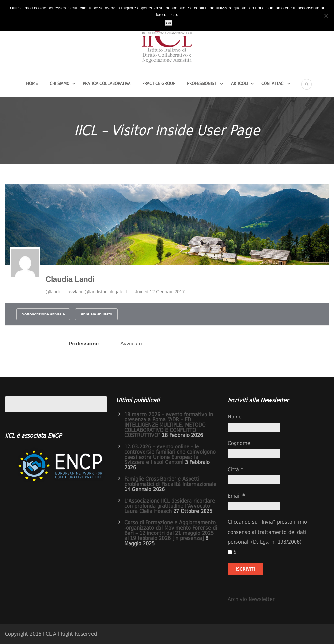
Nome (235, 417)
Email (236, 496)
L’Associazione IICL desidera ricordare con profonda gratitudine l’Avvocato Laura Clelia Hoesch (170, 506)
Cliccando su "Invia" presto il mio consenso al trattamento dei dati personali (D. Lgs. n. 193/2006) (267, 532)
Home (32, 84)
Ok (168, 23)
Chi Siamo (60, 84)
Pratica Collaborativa (107, 84)
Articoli (239, 84)
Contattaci (273, 84)
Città (235, 469)
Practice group (159, 84)
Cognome (239, 443)
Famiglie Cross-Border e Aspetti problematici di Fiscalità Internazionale (170, 482)
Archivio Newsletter (251, 599)
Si (233, 552)
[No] (326, 16)
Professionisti (202, 84)
